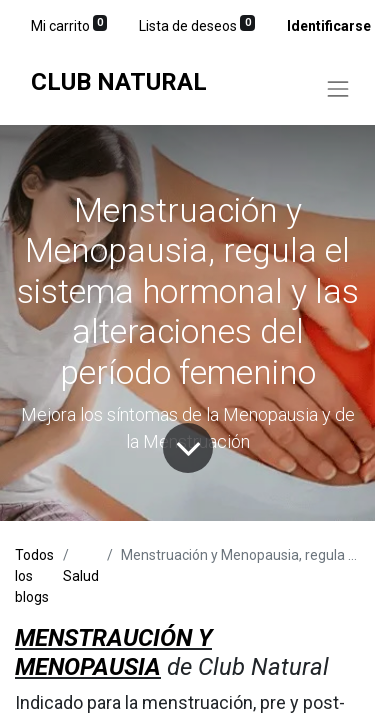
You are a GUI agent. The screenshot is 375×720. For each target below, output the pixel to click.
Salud (81, 576)
